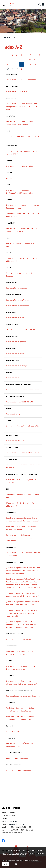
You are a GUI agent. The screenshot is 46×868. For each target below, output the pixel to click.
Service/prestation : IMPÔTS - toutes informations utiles (19, 745)
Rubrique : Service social (15, 354)
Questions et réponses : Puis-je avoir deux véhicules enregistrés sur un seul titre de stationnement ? (22, 613)
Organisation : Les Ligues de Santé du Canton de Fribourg (23, 466)
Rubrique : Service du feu (15, 318)
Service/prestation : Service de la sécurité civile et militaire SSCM (21, 230)
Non (15, 864)
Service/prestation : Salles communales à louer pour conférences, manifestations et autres (21, 107)
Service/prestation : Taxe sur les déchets (21, 80)
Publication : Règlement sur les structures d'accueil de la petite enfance (21, 653)
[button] (10, 37)
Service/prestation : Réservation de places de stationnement (23, 554)
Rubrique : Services (13, 378)
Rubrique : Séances (13, 178)
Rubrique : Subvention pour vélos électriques (23, 696)
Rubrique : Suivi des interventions (19, 770)
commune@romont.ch (17, 824)
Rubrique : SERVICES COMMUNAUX (19, 402)
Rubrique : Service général (16, 342)
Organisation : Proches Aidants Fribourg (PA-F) (22, 138)
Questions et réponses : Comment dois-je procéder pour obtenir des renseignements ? (22, 519)
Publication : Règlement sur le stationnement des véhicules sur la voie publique (23, 528)
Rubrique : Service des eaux (16, 288)
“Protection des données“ (20, 855)
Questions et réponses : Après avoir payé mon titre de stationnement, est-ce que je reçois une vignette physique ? (23, 570)
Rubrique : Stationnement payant (18, 639)
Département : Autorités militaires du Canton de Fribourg (23, 496)
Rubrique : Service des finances (18, 300)
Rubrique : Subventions (15, 731)
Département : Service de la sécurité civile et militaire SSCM (22, 215)
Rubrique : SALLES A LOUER (16, 92)
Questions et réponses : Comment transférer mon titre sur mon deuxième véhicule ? (22, 603)
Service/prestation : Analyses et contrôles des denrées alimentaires (23, 206)
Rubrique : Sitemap (13, 414)
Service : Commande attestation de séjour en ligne (23, 245)
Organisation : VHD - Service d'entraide (20, 330)
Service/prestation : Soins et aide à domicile (22, 453)
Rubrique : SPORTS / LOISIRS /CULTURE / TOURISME (22, 481)
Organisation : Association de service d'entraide (20, 275)
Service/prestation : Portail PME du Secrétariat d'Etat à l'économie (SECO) (20, 192)
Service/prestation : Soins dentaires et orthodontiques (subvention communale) (21, 682)
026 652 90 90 (11, 821)
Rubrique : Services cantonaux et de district (22, 390)
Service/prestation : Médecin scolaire (20, 166)
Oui (6, 864)
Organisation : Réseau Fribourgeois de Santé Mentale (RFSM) (23, 153)
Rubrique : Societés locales (16, 441)
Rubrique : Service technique (17, 366)
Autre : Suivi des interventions (17, 758)
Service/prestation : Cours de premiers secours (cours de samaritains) (20, 123)
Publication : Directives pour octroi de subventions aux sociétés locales (20, 709)
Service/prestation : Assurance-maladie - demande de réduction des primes (21, 668)
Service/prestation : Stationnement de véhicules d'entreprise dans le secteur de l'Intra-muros (21, 538)
